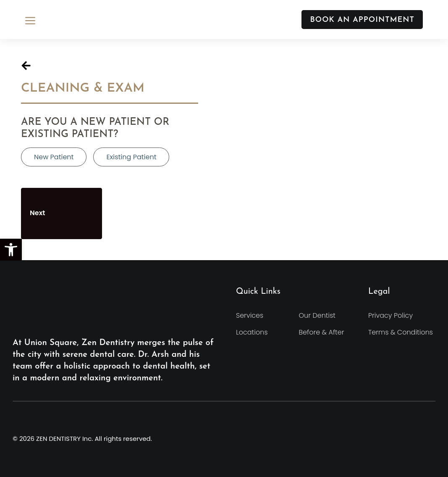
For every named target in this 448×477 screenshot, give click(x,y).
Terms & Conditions (401, 332)
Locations (252, 332)
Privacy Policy (390, 315)
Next (62, 213)
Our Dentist (317, 315)
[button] (11, 250)
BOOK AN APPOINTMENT (362, 20)
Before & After (322, 332)
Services (250, 315)
